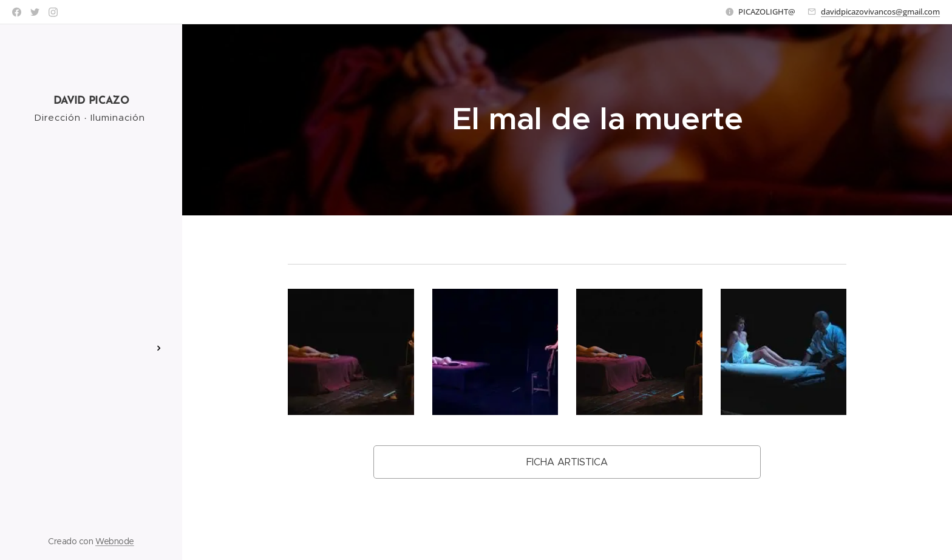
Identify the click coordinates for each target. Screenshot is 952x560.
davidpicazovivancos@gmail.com (880, 12)
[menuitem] (91, 267)
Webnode (115, 541)
